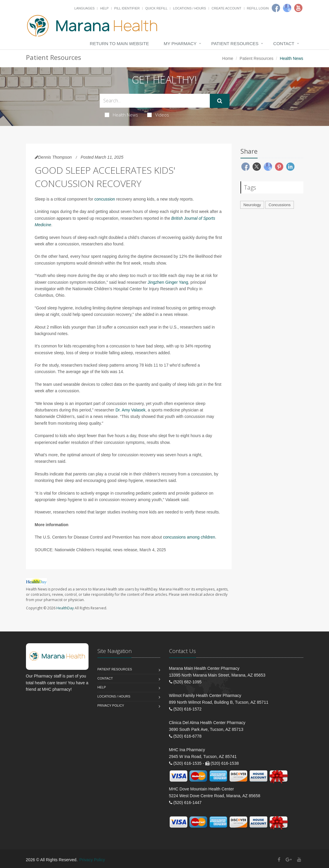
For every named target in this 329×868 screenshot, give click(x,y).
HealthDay (65, 608)
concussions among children (189, 537)
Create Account (226, 8)
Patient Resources (235, 44)
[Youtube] (298, 8)
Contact (284, 44)
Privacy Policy (111, 705)
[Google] (287, 8)
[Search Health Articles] (155, 101)
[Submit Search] (220, 101)
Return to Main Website (119, 44)
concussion (105, 199)
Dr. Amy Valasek (130, 410)
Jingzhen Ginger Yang (168, 282)
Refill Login (258, 8)
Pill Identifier (127, 8)
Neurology (252, 205)
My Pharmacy (180, 44)
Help (104, 8)
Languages (84, 8)
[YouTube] (299, 860)
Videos (158, 115)
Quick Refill (156, 8)
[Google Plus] (289, 860)
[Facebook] (276, 8)
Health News (121, 115)
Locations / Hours (189, 8)
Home (228, 58)
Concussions (279, 205)
